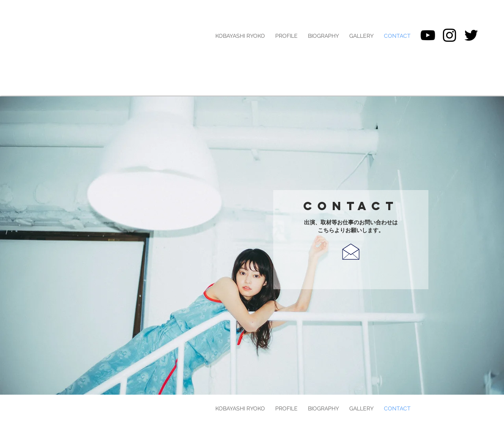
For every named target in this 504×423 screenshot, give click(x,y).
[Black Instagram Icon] (449, 35)
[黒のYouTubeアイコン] (428, 35)
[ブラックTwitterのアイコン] (471, 35)
